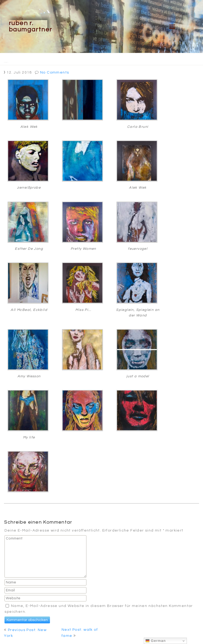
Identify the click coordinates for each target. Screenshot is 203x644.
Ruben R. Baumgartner (30, 26)
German (156, 641)
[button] (172, 26)
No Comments (55, 72)
